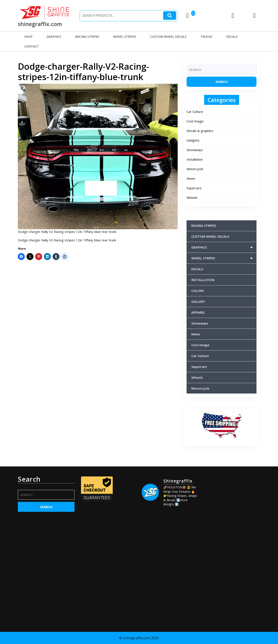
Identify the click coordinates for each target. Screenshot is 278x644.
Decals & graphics (200, 131)
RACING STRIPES (87, 37)
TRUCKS (206, 37)
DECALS (232, 37)
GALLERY (198, 301)
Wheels (192, 198)
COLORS (198, 291)
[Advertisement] (232, 540)
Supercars (194, 188)
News (191, 178)
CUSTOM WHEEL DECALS (168, 37)
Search (170, 16)
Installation (195, 159)
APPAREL (198, 312)
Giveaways (195, 150)
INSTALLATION (203, 280)
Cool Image (195, 121)
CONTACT (32, 46)
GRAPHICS (54, 37)
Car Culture (195, 112)
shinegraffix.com (40, 24)
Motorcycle (195, 169)
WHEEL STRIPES (125, 37)
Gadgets (193, 140)
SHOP (28, 37)
